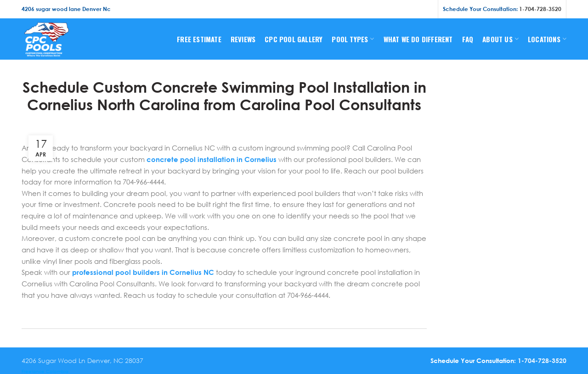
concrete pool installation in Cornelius (212, 159)
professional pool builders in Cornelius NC (143, 272)
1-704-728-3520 (540, 9)
